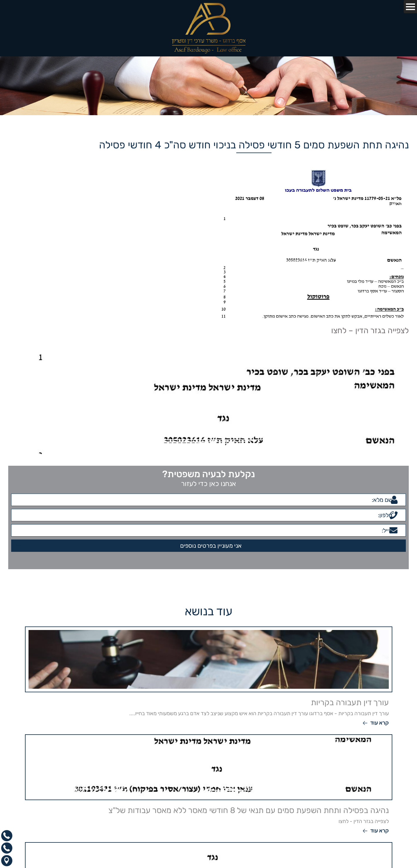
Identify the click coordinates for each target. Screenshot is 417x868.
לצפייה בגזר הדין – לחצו (370, 331)
